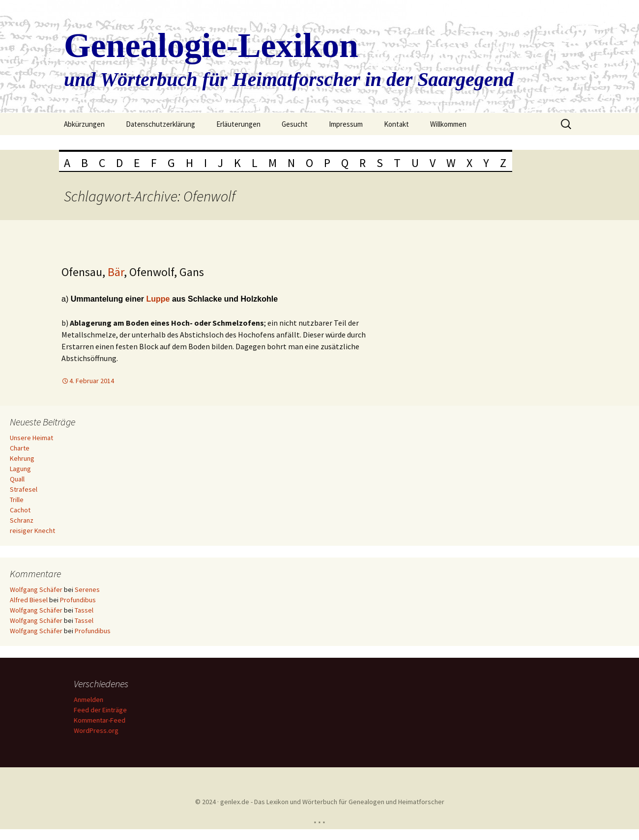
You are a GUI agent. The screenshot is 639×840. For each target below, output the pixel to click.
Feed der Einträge (102, 710)
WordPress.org (98, 730)
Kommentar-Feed (101, 720)
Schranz (22, 520)
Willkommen (448, 124)
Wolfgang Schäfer (36, 589)
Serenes (87, 589)
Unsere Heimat (31, 438)
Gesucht (295, 124)
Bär (116, 272)
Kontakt (396, 124)
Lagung (20, 469)
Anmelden (90, 700)
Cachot (20, 510)
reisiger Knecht (32, 531)
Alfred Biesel (29, 600)
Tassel (84, 610)
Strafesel (24, 489)
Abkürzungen (84, 124)
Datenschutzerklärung (160, 124)
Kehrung (22, 458)
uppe (161, 299)
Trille (17, 500)
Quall (17, 479)
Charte (20, 448)
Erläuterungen (238, 124)
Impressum (346, 124)
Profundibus (78, 600)
